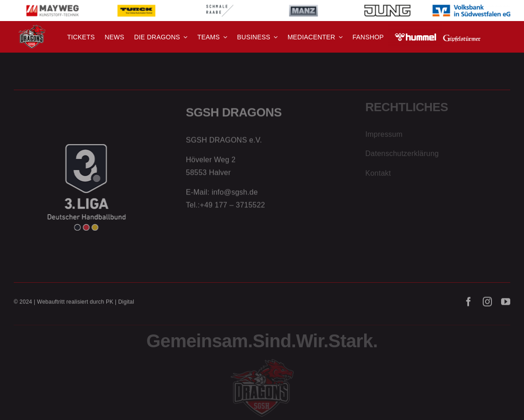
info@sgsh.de (235, 195)
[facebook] (469, 304)
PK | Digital (120, 304)
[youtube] (506, 304)
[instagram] (487, 304)
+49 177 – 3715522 (232, 207)
